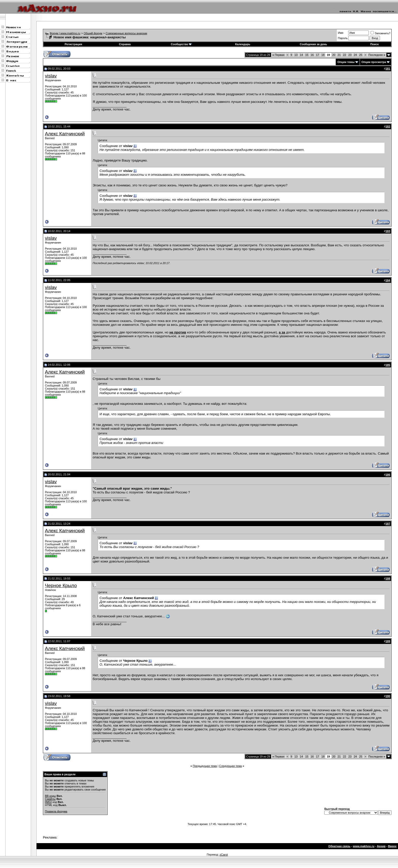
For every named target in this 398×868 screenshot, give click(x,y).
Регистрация (73, 44)
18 (323, 55)
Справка (125, 44)
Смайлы (50, 799)
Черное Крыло (61, 585)
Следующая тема (230, 766)
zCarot (224, 855)
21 (339, 55)
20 (334, 55)
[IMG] (48, 802)
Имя (341, 33)
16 (312, 55)
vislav (51, 76)
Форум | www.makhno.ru (65, 33)
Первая (278, 55)
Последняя (377, 55)
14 (301, 55)
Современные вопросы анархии (126, 33)
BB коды (50, 796)
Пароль (343, 38)
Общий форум (93, 33)
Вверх (392, 846)
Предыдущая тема (205, 766)
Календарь (243, 44)
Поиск (375, 44)
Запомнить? (380, 33)
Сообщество (181, 44)
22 (344, 55)
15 (307, 55)
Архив (381, 846)
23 (350, 55)
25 (361, 55)
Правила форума (56, 811)
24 (355, 55)
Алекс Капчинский (65, 134)
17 (318, 55)
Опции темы (346, 62)
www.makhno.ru (364, 846)
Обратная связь (339, 846)
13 (296, 55)
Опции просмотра (374, 62)
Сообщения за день (313, 44)
